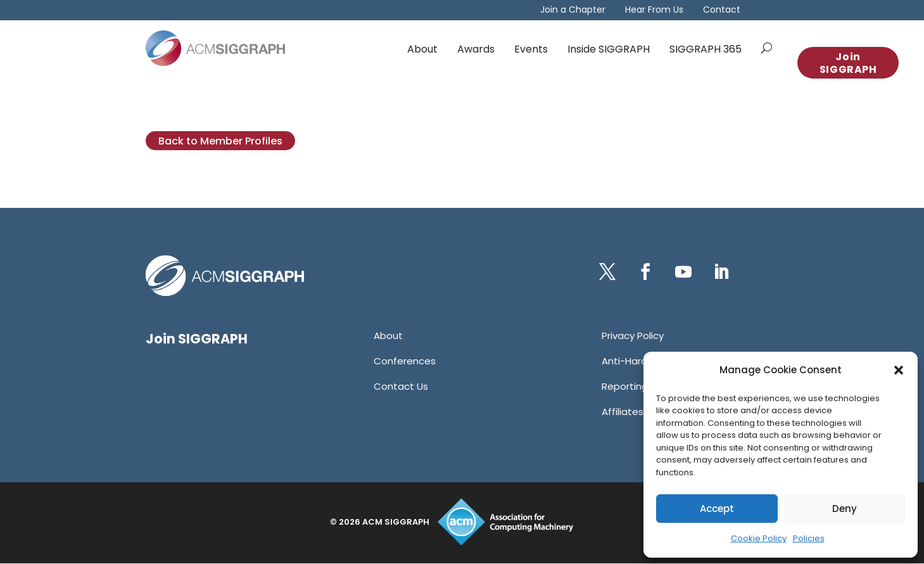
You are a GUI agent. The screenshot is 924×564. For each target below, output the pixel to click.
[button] (899, 370)
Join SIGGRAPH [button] (848, 63)
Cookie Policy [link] (759, 538)
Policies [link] (809, 538)
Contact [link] (722, 10)
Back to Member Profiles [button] (220, 141)
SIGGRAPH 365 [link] (706, 49)
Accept (717, 509)
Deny (845, 509)
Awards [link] (476, 49)
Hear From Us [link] (654, 10)
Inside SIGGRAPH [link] (609, 49)
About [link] (422, 49)
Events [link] (531, 49)
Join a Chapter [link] (573, 10)
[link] (215, 48)
